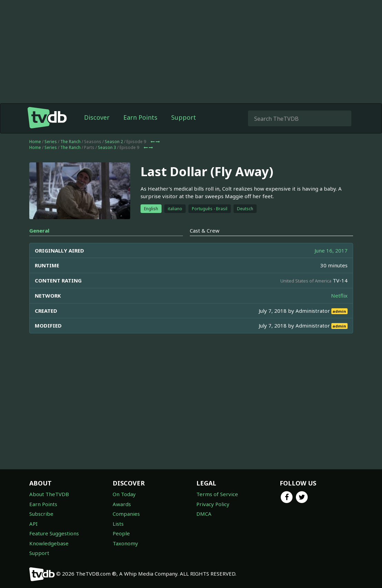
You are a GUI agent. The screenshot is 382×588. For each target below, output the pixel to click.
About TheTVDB (49, 494)
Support (184, 117)
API (33, 524)
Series (51, 142)
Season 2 (114, 142)
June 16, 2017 (331, 250)
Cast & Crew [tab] (205, 231)
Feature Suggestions (54, 533)
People (121, 533)
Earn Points (140, 117)
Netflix (339, 296)
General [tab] (39, 231)
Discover (97, 117)
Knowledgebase (49, 543)
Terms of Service (217, 494)
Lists (118, 524)
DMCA (204, 514)
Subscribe (41, 514)
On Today (124, 494)
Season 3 (107, 147)
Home (35, 142)
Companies (126, 514)
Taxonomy (125, 543)
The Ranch (70, 142)
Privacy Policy (213, 504)
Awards (122, 504)
